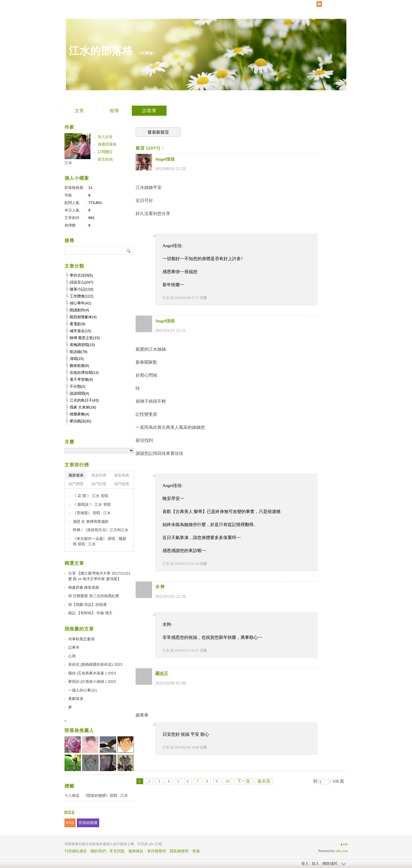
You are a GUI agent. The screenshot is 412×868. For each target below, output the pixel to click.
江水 (166, 298)
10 (227, 781)
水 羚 (160, 587)
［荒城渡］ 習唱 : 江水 (92, 513)
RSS (70, 823)
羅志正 (162, 674)
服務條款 (136, 851)
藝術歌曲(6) (80, 366)
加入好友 (105, 137)
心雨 (72, 656)
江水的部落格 (101, 51)
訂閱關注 (105, 152)
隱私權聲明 (179, 851)
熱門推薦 (122, 484)
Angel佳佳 (165, 159)
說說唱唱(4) (80, 393)
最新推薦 (122, 475)
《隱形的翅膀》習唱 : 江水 (106, 796)
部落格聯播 (88, 823)
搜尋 (129, 251)
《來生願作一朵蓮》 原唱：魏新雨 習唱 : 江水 (100, 541)
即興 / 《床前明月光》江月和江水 (101, 530)
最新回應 (99, 475)
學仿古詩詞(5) (81, 275)
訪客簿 (149, 111)
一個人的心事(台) (83, 690)
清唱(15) (77, 359)
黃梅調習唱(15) (82, 345)
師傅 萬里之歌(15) (85, 338)
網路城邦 (330, 864)
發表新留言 (158, 132)
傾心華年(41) (81, 303)
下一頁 (244, 781)
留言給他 (105, 159)
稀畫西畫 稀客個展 (84, 587)
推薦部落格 (107, 144)
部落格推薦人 (79, 730)
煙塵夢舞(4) (80, 414)
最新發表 (76, 475)
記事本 (74, 647)
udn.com (342, 851)
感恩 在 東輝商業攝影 (91, 522)
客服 (196, 851)
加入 (315, 864)
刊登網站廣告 (76, 851)
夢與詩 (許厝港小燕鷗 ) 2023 (92, 682)
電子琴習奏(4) (81, 379)
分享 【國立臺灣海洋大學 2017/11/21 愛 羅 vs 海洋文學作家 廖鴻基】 (99, 576)
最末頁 (264, 781)
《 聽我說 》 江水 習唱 (92, 504)
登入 (305, 864)
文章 (79, 111)
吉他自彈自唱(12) (84, 373)
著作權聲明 (157, 851)
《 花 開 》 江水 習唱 (90, 496)
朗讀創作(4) (80, 310)
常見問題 (117, 851)
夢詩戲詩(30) (81, 421)
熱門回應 (99, 484)
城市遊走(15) (81, 331)
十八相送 (72, 796)
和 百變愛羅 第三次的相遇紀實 (94, 596)
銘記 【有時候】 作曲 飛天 (90, 613)
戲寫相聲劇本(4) (83, 317)
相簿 (114, 111)
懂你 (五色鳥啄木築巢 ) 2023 (92, 673)
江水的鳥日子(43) (84, 400)
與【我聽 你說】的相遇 (88, 605)
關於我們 (98, 851)
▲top (344, 844)
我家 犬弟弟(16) (83, 407)
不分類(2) (78, 386)
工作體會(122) (82, 296)
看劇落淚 (76, 699)
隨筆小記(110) (82, 289)
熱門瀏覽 (76, 484)
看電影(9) (78, 324)
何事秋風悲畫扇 (81, 639)
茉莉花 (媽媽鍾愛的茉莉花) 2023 (95, 664)
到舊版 (147, 53)
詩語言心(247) (82, 282)
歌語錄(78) (79, 352)
